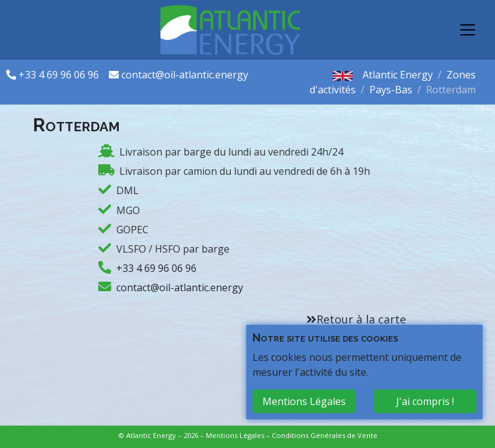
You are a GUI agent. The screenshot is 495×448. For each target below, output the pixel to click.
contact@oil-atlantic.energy (185, 75)
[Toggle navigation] (468, 30)
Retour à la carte (361, 319)
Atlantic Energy (398, 75)
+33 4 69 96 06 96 (60, 75)
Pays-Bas (391, 90)
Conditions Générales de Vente (325, 435)
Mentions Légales (235, 435)
